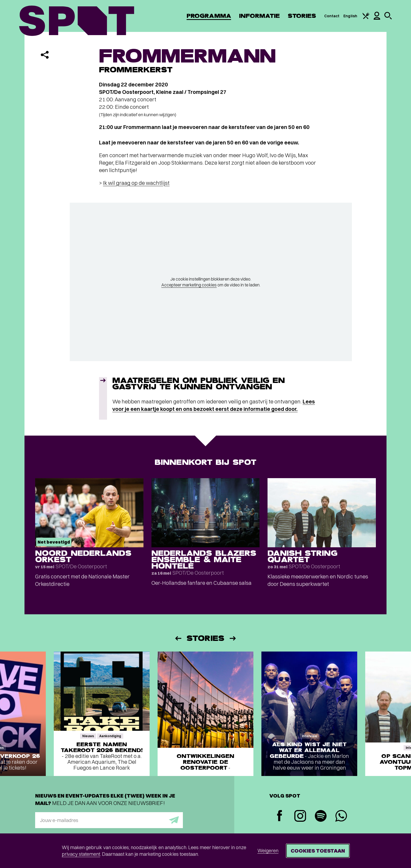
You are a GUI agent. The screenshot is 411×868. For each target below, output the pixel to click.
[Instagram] (300, 817)
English (350, 16)
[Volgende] (233, 638)
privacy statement (81, 854)
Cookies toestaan (318, 851)
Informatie (259, 16)
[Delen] (45, 55)
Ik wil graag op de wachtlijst (136, 183)
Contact (332, 16)
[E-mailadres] (109, 820)
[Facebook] (280, 816)
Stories (302, 16)
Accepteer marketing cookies (189, 285)
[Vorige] (178, 638)
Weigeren (268, 851)
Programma (209, 16)
